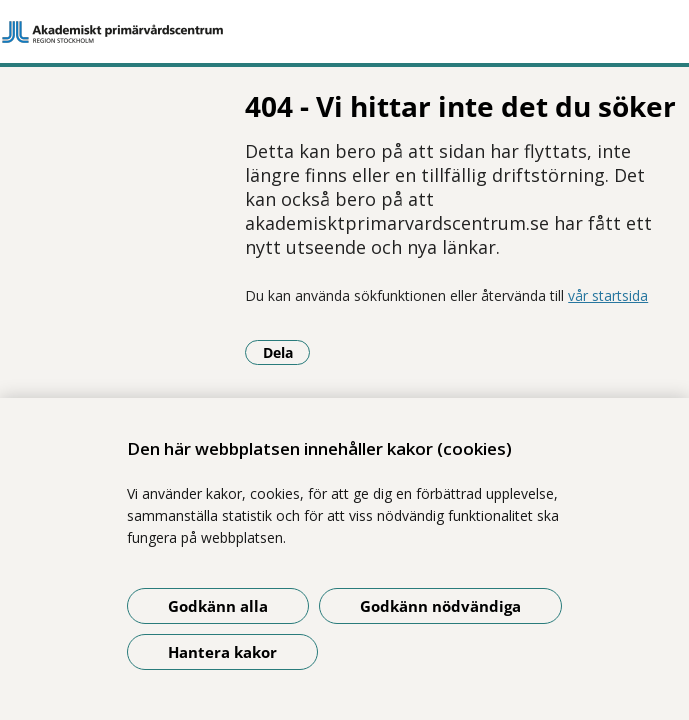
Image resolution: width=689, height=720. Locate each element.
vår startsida (383, 271)
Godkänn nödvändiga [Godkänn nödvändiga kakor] (440, 606)
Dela (62, 328)
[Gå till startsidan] (344, 32)
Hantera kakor (222, 652)
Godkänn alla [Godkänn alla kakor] (218, 606)
